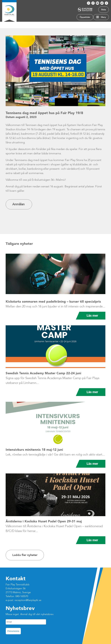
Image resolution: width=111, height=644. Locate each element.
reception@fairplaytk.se (28, 600)
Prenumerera (13, 631)
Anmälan (19, 204)
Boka (104, 10)
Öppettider (85, 17)
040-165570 (22, 596)
